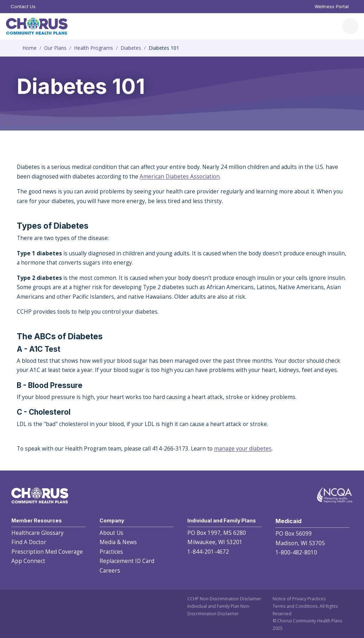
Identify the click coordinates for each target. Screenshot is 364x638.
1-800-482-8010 (296, 552)
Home (30, 48)
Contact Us (23, 6)
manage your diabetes (243, 449)
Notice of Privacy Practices (299, 599)
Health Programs (93, 48)
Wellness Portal (332, 6)
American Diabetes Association (180, 177)
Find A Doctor (29, 542)
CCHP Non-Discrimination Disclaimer (224, 599)
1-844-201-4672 (208, 552)
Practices (111, 552)
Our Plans (55, 48)
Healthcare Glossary (38, 533)
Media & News (118, 542)
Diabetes (131, 48)
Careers (110, 571)
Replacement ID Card (127, 561)
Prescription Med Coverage (47, 552)
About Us (111, 533)
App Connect (28, 561)
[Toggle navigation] (350, 26)
